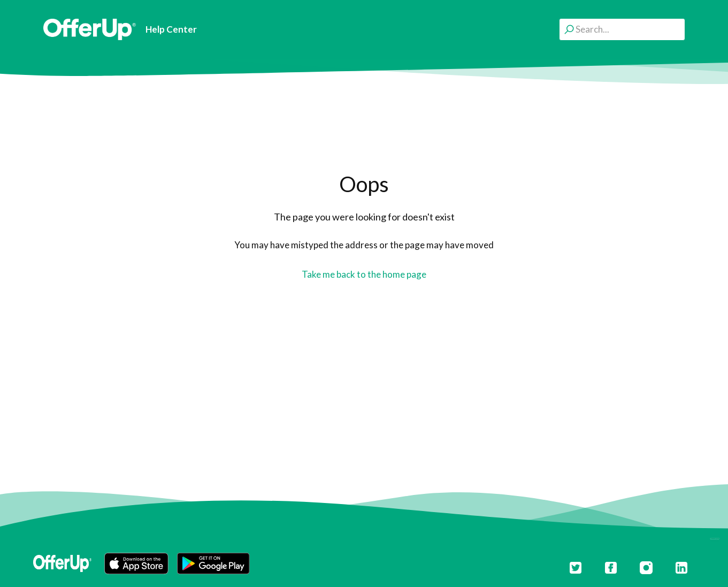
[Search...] (622, 29)
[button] (136, 563)
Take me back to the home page (364, 274)
